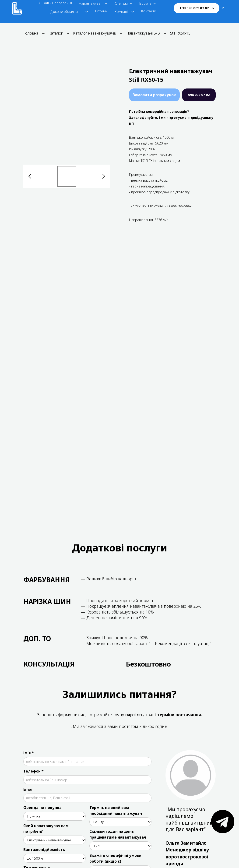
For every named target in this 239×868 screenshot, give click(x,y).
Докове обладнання (67, 12)
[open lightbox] (67, 113)
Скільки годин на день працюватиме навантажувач (118, 834)
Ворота (146, 3)
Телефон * (33, 771)
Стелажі (121, 3)
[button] (93, 4)
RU (224, 8)
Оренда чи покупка (42, 808)
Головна (31, 33)
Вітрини (102, 11)
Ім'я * (29, 753)
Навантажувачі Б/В (143, 33)
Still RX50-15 (180, 33)
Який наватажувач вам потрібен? (46, 829)
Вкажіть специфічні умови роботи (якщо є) (115, 858)
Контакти (149, 11)
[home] (17, 8)
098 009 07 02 (199, 95)
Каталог (56, 33)
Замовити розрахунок (154, 95)
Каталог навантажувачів (95, 33)
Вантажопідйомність (44, 850)
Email (28, 789)
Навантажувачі (91, 3)
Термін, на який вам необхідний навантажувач (116, 810)
